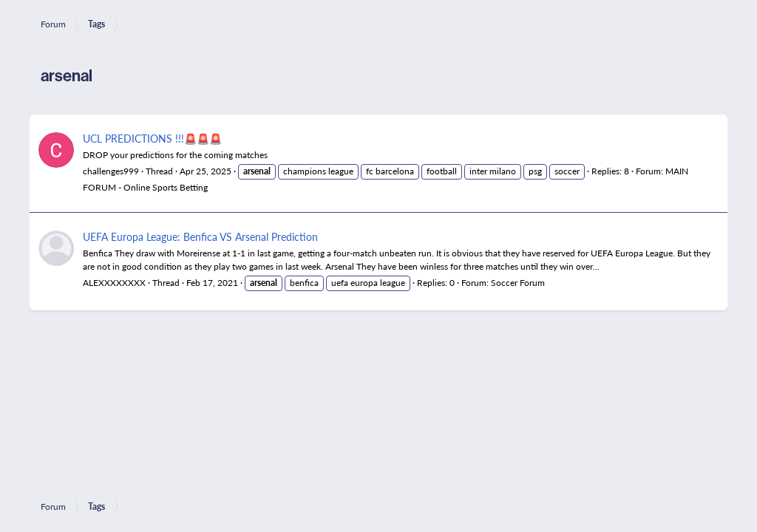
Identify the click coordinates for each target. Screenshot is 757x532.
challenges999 (111, 171)
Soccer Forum (518, 283)
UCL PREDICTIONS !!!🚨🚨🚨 (152, 138)
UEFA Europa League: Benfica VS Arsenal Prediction (200, 236)
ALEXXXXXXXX (114, 283)
